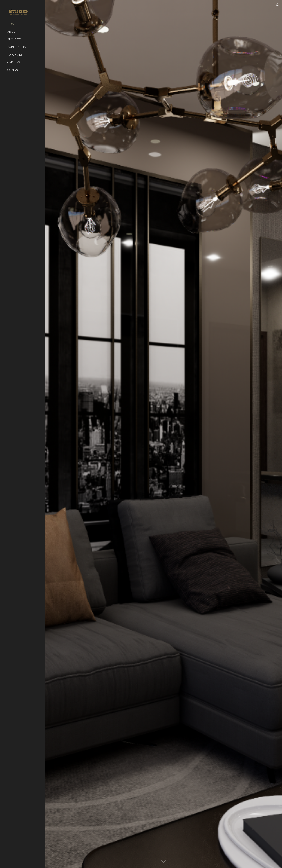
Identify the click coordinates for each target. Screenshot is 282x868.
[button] (278, 5)
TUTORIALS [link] (15, 54)
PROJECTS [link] (14, 39)
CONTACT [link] (14, 70)
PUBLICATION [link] (17, 47)
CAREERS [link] (14, 62)
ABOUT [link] (12, 31)
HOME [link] (12, 24)
